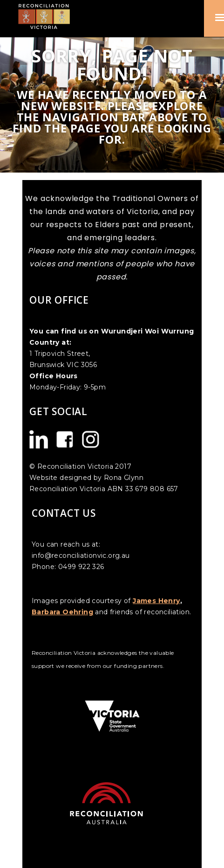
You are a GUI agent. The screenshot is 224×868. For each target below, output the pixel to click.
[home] (48, 16)
